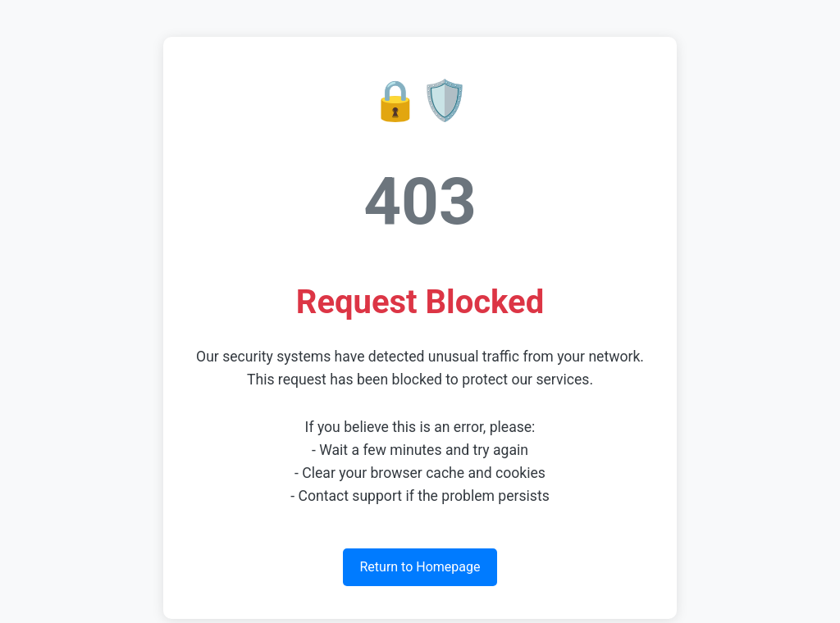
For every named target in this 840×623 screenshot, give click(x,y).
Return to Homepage (420, 567)
